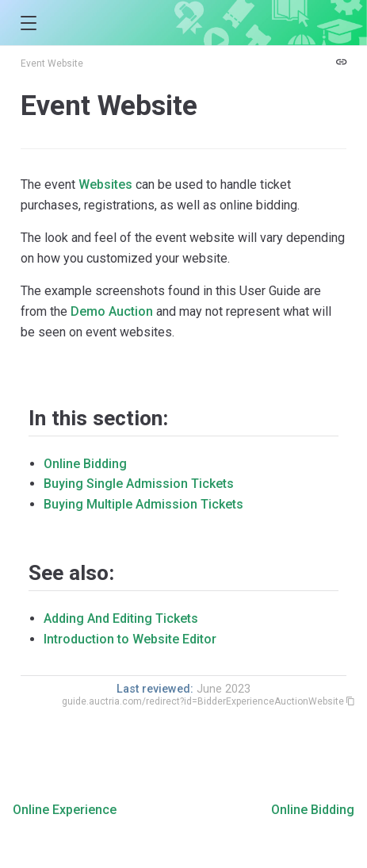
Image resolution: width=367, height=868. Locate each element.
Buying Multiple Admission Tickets (143, 504)
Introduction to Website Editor (130, 639)
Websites (105, 184)
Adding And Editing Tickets (121, 618)
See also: (71, 573)
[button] (28, 23)
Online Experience (65, 810)
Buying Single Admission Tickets (139, 484)
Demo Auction (112, 311)
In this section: (98, 418)
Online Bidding (85, 464)
